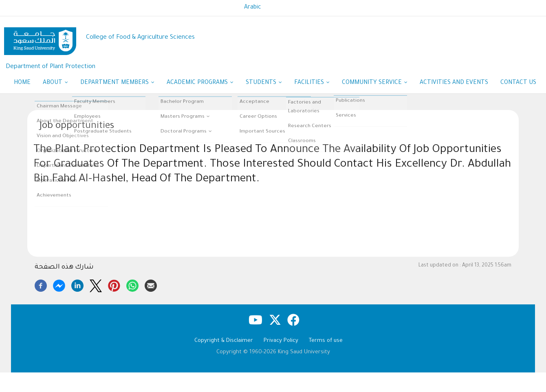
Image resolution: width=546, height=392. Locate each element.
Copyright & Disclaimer (224, 341)
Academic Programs (200, 84)
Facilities (312, 84)
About (55, 84)
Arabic (253, 8)
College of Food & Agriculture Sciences (140, 38)
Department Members (117, 84)
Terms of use (326, 341)
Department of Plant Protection (51, 67)
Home (22, 83)
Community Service (375, 84)
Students (264, 84)
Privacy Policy (281, 341)
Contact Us (518, 83)
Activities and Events (454, 83)
